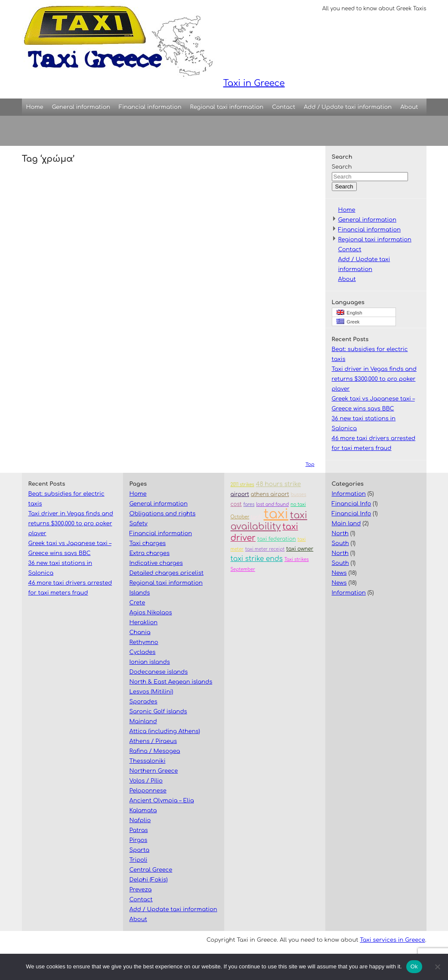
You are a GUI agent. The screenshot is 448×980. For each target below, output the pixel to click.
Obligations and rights (163, 514)
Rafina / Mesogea (155, 751)
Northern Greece (154, 771)
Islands (140, 593)
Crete (137, 603)
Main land (346, 524)
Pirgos (139, 840)
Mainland (143, 721)
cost (236, 504)
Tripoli (139, 860)
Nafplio (140, 820)
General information (81, 107)
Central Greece (151, 870)
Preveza (141, 890)
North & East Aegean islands (171, 682)
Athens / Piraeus (153, 741)
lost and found (272, 504)
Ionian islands (150, 662)
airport (240, 495)
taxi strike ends (257, 559)
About (409, 107)
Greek (348, 322)
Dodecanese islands (159, 672)
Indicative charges (156, 563)
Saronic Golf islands (158, 712)
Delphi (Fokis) (149, 880)
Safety (139, 524)
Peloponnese (148, 791)
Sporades (144, 702)
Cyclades (143, 652)
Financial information (150, 107)
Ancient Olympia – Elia (162, 801)
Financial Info (352, 504)
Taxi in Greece (153, 44)
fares (249, 504)
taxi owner (300, 549)
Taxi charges (148, 543)
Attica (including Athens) (165, 731)
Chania (140, 632)
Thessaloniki (148, 761)
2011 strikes (243, 485)
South (340, 543)
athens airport (270, 495)
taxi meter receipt (265, 549)
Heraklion (144, 623)
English (349, 313)
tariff (256, 517)
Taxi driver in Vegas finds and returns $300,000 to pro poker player (374, 379)
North (340, 533)
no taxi (298, 504)
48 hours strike (279, 484)
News (339, 573)
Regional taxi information (227, 107)
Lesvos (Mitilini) (151, 692)
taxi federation (277, 539)
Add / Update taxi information (348, 107)
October (240, 517)
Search (342, 167)
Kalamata (143, 811)
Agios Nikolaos (151, 613)
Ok (414, 966)
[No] (437, 967)
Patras (139, 830)
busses (298, 495)
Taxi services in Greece (392, 940)
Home (35, 107)
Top (310, 464)
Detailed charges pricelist (167, 573)
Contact (284, 107)
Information (349, 494)
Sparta (140, 850)
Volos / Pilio (146, 781)
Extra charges (150, 553)
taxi (276, 514)
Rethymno (144, 642)
